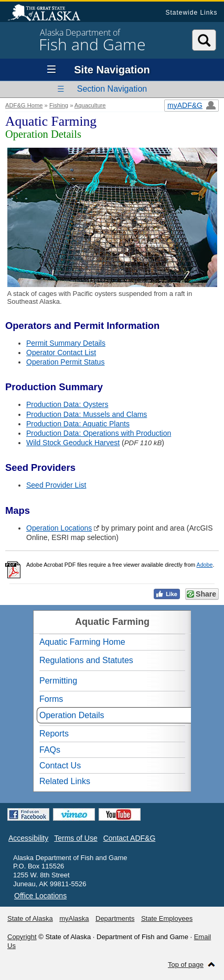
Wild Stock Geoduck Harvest (73, 443)
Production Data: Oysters (67, 404)
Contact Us (60, 766)
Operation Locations (59, 528)
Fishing (59, 105)
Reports (54, 734)
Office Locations (40, 896)
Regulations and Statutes (86, 660)
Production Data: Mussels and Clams (87, 414)
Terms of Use (76, 838)
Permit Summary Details (66, 343)
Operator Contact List (61, 353)
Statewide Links (191, 13)
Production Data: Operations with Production (99, 433)
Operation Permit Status (65, 362)
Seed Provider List (56, 485)
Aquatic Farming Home (82, 642)
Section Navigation (112, 89)
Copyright (22, 937)
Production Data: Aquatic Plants (78, 424)
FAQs (50, 750)
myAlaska (74, 918)
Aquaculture (90, 105)
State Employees (167, 918)
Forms (51, 699)
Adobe (205, 565)
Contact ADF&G (130, 838)
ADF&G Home (24, 105)
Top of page (186, 965)
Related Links (65, 781)
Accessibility (28, 838)
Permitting (58, 681)
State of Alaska (49, 14)
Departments (115, 918)
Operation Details (72, 715)
